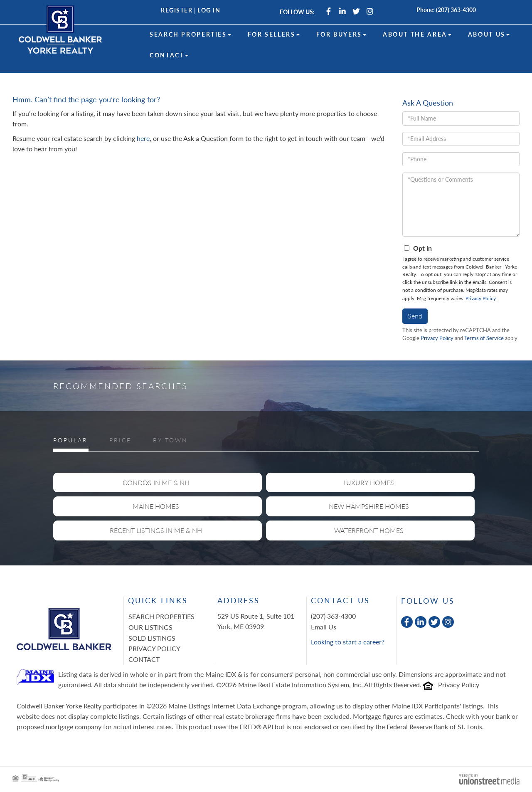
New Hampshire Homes (369, 506)
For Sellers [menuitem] (274, 34)
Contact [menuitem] (169, 55)
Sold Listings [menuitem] (152, 638)
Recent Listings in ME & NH (156, 530)
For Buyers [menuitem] (341, 34)
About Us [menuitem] (489, 34)
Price (120, 440)
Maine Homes (156, 506)
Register (177, 10)
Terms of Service (484, 338)
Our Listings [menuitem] (150, 627)
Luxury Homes (369, 482)
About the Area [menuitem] (417, 34)
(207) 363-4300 (456, 10)
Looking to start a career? (348, 642)
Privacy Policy (481, 298)
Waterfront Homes (369, 530)
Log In (209, 10)
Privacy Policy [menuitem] (154, 648)
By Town (170, 440)
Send (415, 316)
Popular (70, 440)
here (143, 138)
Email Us (324, 627)
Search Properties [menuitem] (190, 34)
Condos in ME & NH (156, 482)
